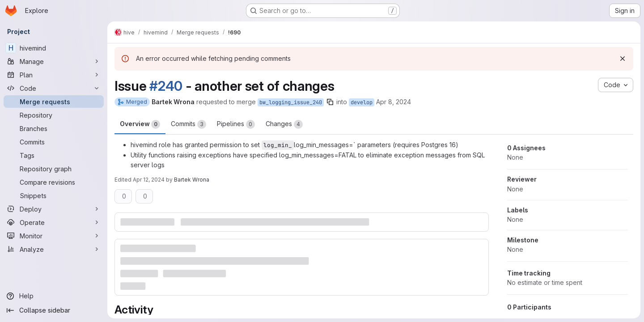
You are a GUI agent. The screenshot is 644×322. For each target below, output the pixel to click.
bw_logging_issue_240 (291, 102)
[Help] (54, 296)
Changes (284, 124)
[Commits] (54, 142)
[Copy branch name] (330, 102)
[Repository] (54, 115)
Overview (140, 124)
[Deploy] (54, 209)
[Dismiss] (623, 59)
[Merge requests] (54, 102)
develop (362, 102)
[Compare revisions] (54, 182)
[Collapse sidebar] (54, 310)
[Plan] (54, 75)
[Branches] (54, 128)
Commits (189, 124)
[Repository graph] (54, 169)
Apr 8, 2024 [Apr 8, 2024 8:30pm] (394, 102)
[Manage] (54, 61)
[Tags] (54, 155)
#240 (166, 86)
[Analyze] (54, 249)
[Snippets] (54, 195)
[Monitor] (54, 236)
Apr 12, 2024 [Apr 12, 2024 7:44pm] (149, 180)
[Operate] (54, 222)
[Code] (54, 88)
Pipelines (236, 124)
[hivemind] (54, 48)
